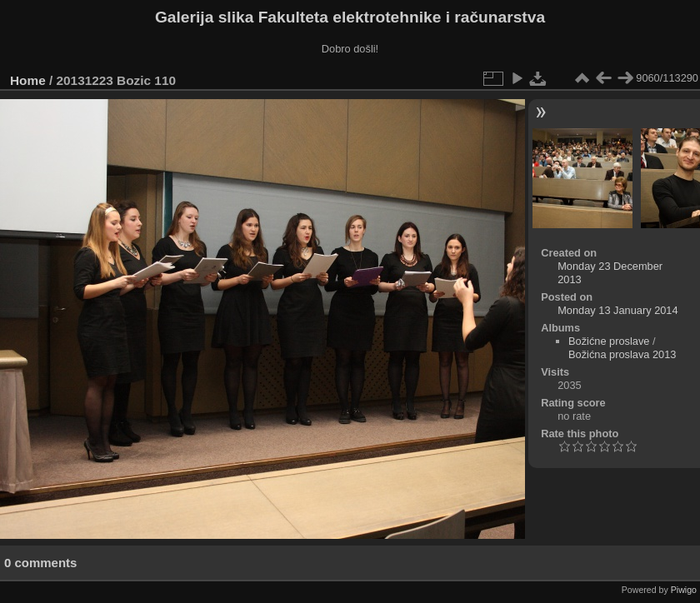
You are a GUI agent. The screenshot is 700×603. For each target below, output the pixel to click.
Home (28, 80)
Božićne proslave (609, 341)
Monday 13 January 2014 (617, 310)
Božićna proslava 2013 (622, 354)
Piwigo (684, 590)
